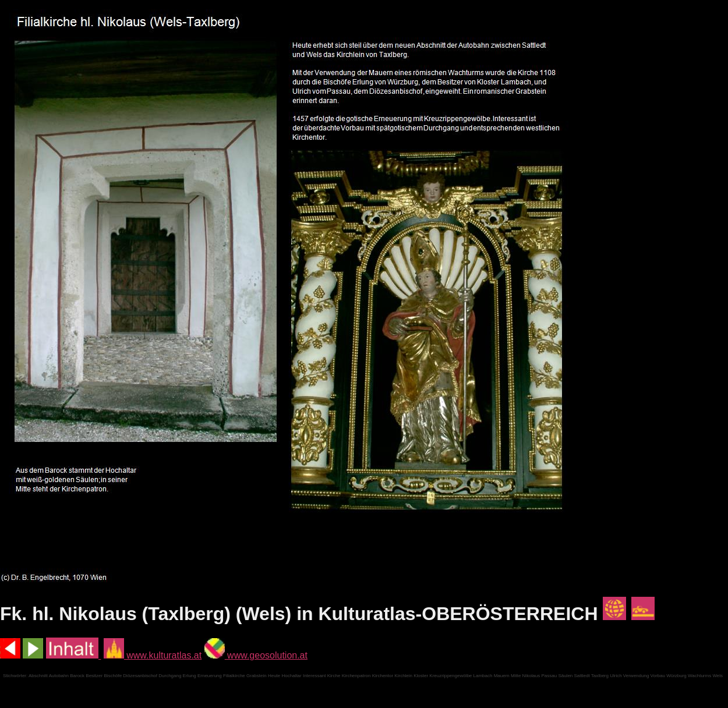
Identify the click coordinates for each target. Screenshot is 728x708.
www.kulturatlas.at (153, 655)
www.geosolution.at (256, 655)
